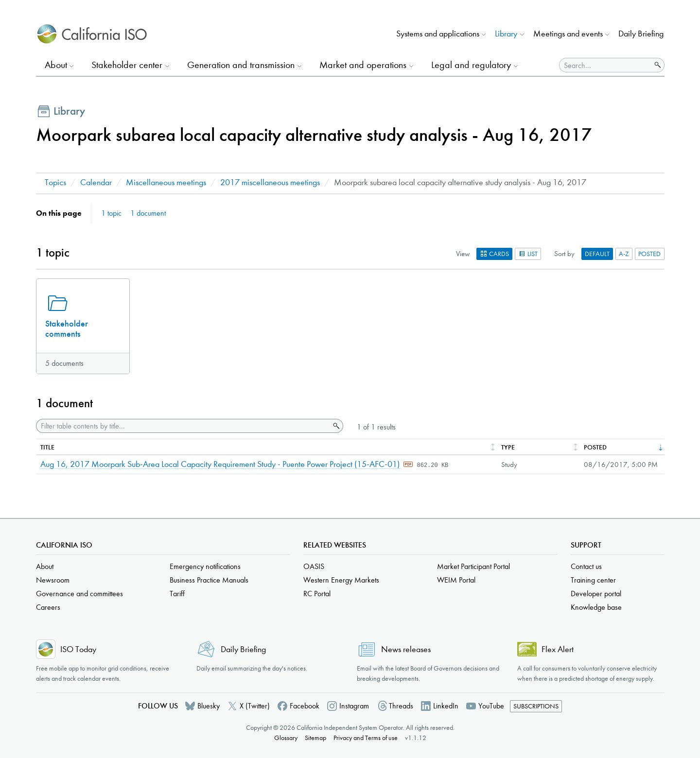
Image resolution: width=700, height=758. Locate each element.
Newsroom (53, 580)
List (528, 254)
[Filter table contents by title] (183, 426)
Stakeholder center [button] (127, 65)
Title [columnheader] (47, 447)
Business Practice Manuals (209, 580)
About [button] (56, 65)
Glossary (286, 738)
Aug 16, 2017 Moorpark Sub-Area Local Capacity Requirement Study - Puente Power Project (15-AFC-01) (221, 464)
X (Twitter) (255, 706)
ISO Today (78, 649)
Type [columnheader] (508, 447)
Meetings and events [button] (568, 34)
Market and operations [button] (363, 65)
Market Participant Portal (473, 566)
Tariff (177, 594)
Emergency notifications (205, 566)
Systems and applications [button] (438, 34)
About (45, 566)
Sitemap (315, 738)
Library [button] (506, 34)
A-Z (624, 254)
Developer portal (596, 594)
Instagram (354, 706)
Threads (401, 706)
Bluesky (209, 706)
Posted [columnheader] (595, 447)
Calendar (96, 182)
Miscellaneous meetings (166, 182)
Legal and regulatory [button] (471, 65)
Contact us (586, 566)
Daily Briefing (641, 34)
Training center (593, 580)
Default (597, 254)
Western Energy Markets (341, 580)
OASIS (314, 566)
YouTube (491, 706)
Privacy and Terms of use (366, 738)
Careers (48, 607)
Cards (494, 254)
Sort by (564, 254)
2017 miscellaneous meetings (270, 182)
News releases (406, 649)
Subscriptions (536, 706)
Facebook (305, 706)
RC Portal (317, 594)
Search (335, 426)
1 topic (111, 213)
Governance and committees (79, 594)
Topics (55, 182)
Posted (649, 254)
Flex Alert (558, 649)
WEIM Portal (456, 580)
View (463, 254)
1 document (148, 213)
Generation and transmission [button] (241, 65)
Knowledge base (596, 607)
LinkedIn (446, 706)
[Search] (605, 65)
